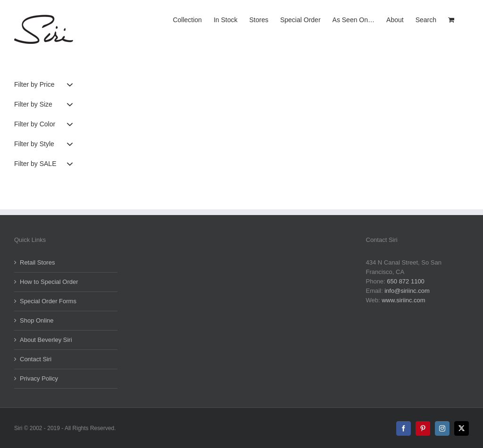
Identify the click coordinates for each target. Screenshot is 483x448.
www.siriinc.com (403, 300)
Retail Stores (37, 262)
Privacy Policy (39, 378)
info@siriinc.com (407, 291)
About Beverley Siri (46, 340)
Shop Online (37, 320)
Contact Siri (36, 359)
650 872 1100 (406, 281)
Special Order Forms (48, 301)
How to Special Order (49, 282)
